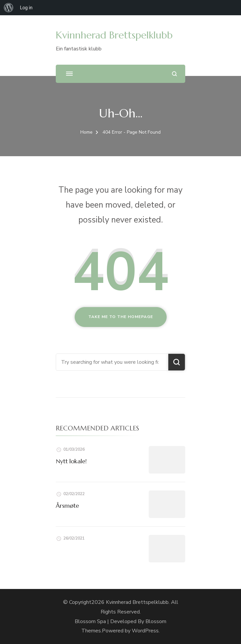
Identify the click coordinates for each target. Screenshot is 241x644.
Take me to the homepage (121, 317)
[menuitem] (9, 8)
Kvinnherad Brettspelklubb (114, 35)
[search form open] (174, 74)
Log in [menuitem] (26, 8)
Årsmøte (67, 506)
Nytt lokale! (71, 461)
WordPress (145, 631)
